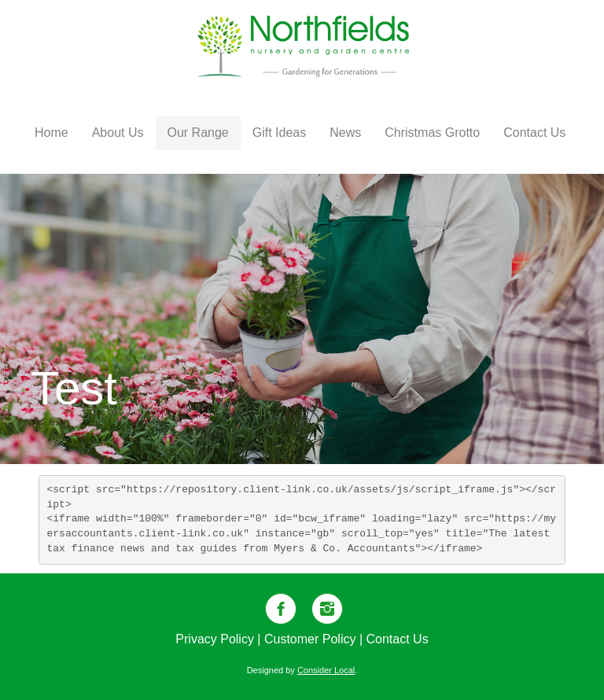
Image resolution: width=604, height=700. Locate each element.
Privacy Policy (215, 639)
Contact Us (398, 639)
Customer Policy (310, 639)
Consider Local (326, 670)
